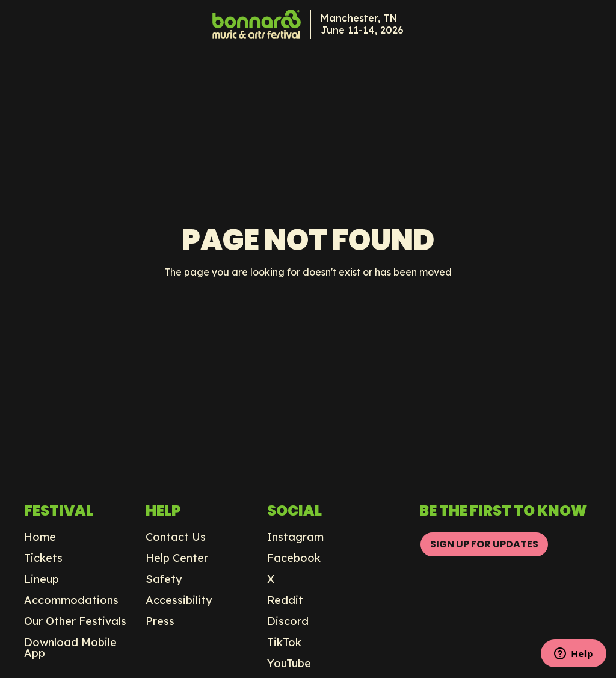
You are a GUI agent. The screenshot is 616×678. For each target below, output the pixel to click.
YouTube (289, 664)
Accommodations (71, 600)
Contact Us (176, 537)
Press (160, 621)
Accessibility (179, 600)
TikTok (284, 643)
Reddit (285, 600)
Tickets (43, 558)
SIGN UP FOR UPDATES (484, 544)
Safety (164, 579)
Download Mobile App (70, 648)
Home (40, 537)
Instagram (295, 537)
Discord (288, 621)
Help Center (177, 558)
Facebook (294, 558)
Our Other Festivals (75, 621)
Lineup (42, 579)
